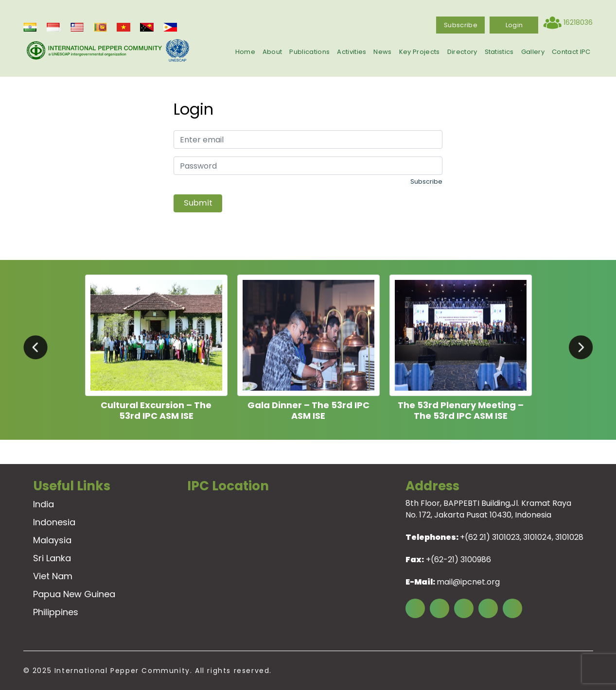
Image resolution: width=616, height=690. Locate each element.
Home (245, 52)
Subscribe (461, 25)
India (44, 504)
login (514, 25)
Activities (352, 52)
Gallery (533, 52)
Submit (198, 203)
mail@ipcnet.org (468, 582)
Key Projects (420, 52)
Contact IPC (571, 52)
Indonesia (54, 522)
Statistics (499, 52)
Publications (309, 52)
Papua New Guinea (74, 594)
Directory (462, 52)
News (382, 52)
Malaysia (52, 540)
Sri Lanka (52, 558)
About (273, 52)
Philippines (56, 612)
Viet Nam (53, 576)
